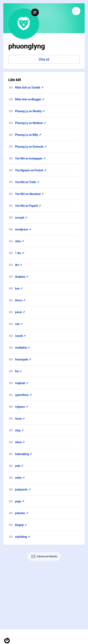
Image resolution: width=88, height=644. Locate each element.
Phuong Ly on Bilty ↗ (28, 135)
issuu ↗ (20, 419)
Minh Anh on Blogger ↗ (30, 99)
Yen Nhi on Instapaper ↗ (30, 158)
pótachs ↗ (22, 513)
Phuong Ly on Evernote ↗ (31, 147)
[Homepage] (7, 641)
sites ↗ (20, 241)
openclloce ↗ (23, 395)
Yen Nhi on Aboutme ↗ (29, 194)
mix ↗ (19, 324)
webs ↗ (20, 478)
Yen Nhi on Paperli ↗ (28, 206)
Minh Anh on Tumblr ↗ (29, 88)
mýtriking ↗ (22, 537)
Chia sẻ (44, 59)
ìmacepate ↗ (23, 359)
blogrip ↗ (21, 525)
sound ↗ (20, 336)
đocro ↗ (20, 300)
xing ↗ (19, 430)
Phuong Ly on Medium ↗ (30, 123)
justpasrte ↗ (23, 489)
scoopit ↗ (21, 218)
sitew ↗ (20, 442)
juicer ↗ (20, 312)
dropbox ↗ (22, 277)
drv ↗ (19, 265)
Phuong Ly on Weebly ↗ (30, 111)
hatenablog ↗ (24, 454)
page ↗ (20, 501)
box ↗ (19, 289)
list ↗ (18, 371)
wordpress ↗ (23, 229)
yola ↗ (19, 466)
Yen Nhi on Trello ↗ (27, 182)
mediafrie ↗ (22, 348)
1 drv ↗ (20, 253)
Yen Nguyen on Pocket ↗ (31, 170)
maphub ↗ (22, 383)
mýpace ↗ (21, 407)
